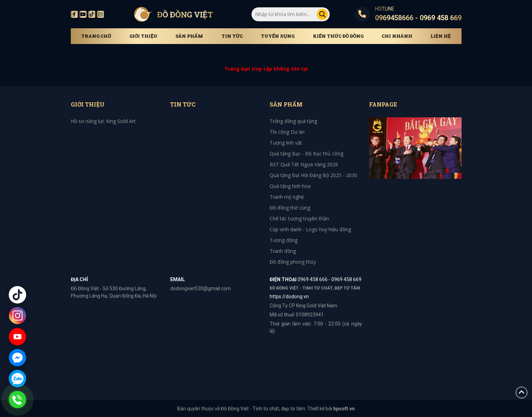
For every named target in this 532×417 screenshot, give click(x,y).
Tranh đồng (283, 251)
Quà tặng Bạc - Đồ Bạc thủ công (306, 153)
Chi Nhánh (397, 36)
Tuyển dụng (278, 36)
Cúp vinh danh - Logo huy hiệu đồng (310, 229)
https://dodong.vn (289, 297)
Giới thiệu (143, 36)
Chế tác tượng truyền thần (299, 218)
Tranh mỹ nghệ (287, 197)
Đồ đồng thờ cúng (290, 208)
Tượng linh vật (286, 143)
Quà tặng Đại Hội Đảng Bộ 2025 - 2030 (313, 175)
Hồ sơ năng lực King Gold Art (103, 121)
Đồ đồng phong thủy (293, 262)
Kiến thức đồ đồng (338, 36)
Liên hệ (441, 36)
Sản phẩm (189, 36)
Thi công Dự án (287, 132)
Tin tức (232, 36)
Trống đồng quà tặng (293, 121)
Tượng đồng (284, 240)
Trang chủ (96, 36)
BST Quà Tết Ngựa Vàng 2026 (304, 164)
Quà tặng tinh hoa (290, 186)
